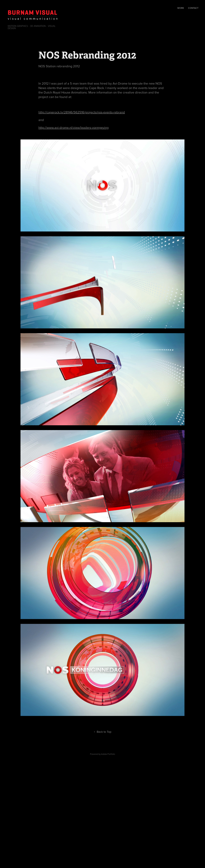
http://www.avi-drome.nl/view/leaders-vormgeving (74, 128)
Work (181, 8)
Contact (193, 8)
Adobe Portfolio (108, 754)
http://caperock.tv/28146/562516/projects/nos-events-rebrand (82, 112)
